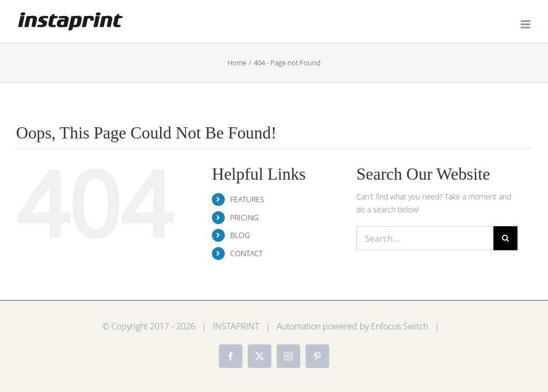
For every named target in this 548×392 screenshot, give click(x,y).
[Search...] (425, 238)
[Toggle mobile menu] (526, 24)
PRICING (244, 217)
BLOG (240, 235)
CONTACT (246, 253)
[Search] (505, 238)
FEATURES (247, 199)
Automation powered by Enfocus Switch (352, 326)
